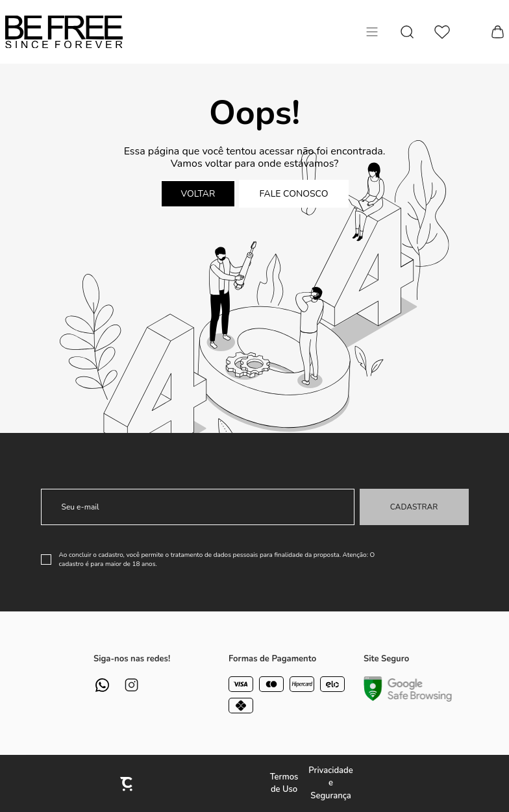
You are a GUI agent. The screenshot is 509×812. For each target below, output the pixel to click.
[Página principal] (64, 32)
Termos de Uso (284, 783)
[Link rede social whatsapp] (102, 685)
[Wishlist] (442, 32)
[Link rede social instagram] (131, 685)
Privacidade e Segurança (330, 783)
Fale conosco (294, 194)
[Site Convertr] (127, 784)
